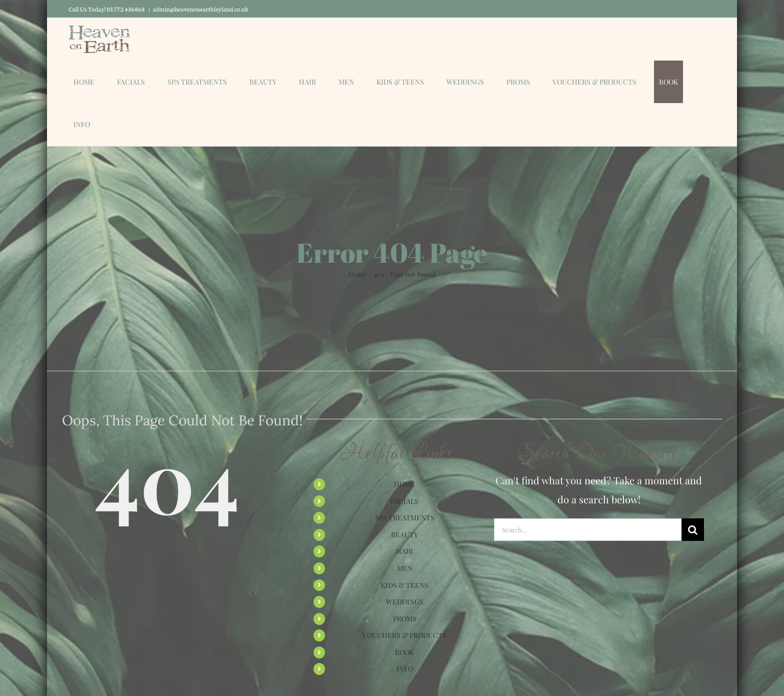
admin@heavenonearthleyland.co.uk (201, 9)
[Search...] (588, 530)
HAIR (404, 551)
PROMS (405, 619)
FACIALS (404, 501)
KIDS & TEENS (405, 585)
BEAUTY (404, 535)
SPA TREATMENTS (405, 518)
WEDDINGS (405, 602)
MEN (405, 568)
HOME (404, 484)
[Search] (693, 530)
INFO (405, 669)
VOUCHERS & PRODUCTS (404, 635)
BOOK (404, 652)
